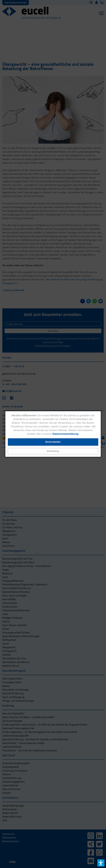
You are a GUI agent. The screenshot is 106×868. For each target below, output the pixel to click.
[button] (53, 451)
